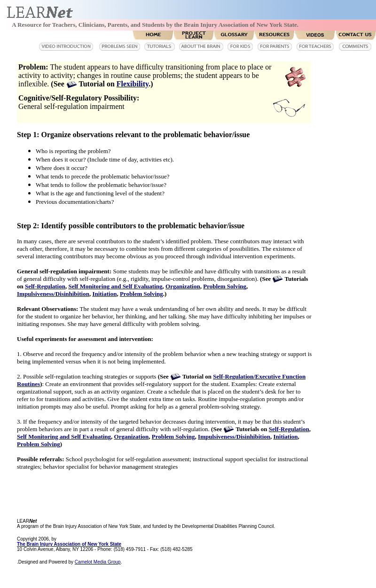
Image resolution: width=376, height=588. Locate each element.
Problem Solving (225, 286)
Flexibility (133, 84)
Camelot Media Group (98, 562)
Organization (183, 286)
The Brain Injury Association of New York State (69, 544)
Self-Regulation (45, 286)
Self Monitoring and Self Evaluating (115, 286)
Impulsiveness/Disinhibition (53, 294)
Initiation (104, 294)
